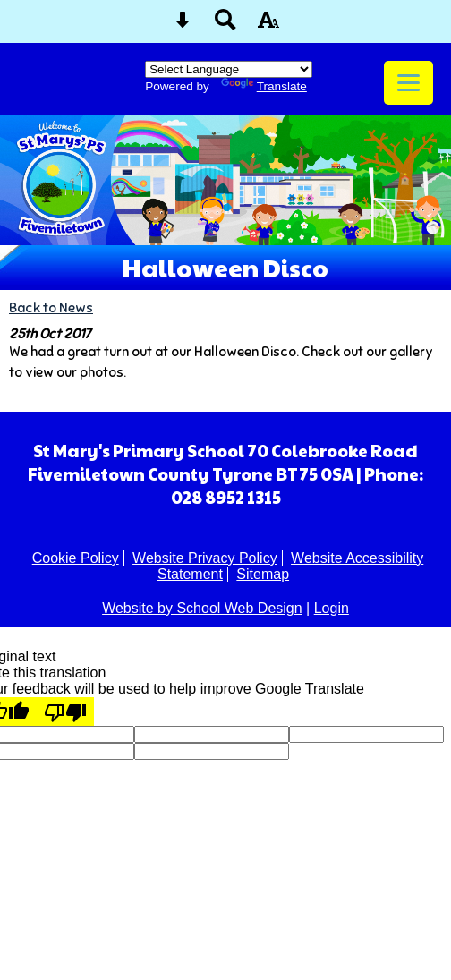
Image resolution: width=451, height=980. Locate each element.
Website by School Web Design (202, 608)
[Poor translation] (65, 712)
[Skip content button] (183, 26)
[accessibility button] (268, 26)
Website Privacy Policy (205, 558)
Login (332, 608)
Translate (264, 86)
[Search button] (225, 26)
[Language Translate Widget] (229, 69)
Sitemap (263, 574)
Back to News (51, 307)
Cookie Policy (76, 558)
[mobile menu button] (408, 83)
